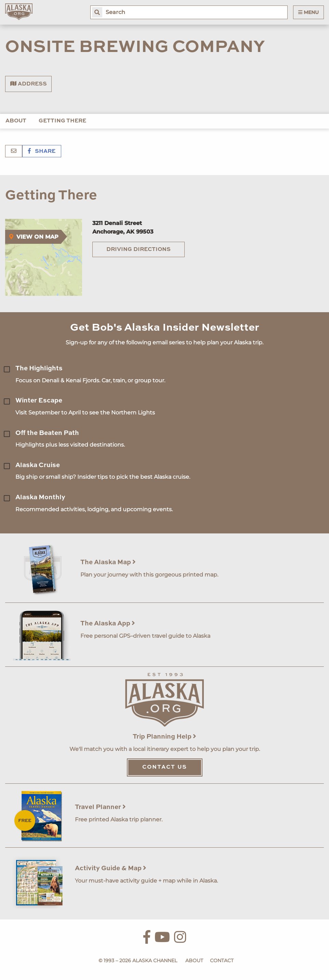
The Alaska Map (108, 562)
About (16, 121)
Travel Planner (100, 807)
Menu (308, 12)
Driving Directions (139, 250)
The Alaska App (108, 624)
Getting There (62, 121)
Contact (222, 961)
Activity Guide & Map (111, 868)
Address (29, 84)
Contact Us (165, 767)
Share (42, 151)
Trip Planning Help (164, 737)
